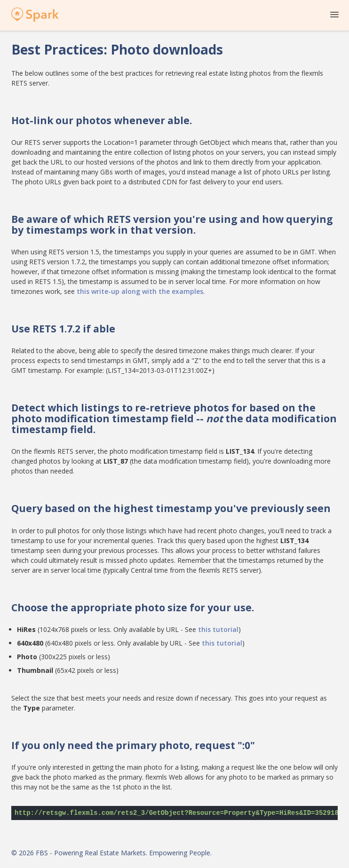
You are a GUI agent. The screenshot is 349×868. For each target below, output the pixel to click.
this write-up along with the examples (140, 291)
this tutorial (218, 629)
